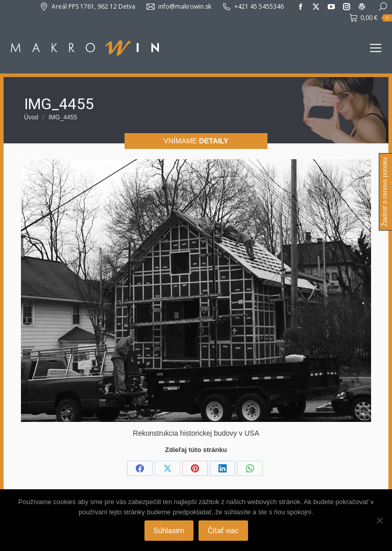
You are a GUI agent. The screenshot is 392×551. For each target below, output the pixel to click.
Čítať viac (223, 531)
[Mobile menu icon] (376, 48)
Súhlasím (169, 531)
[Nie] (379, 520)
